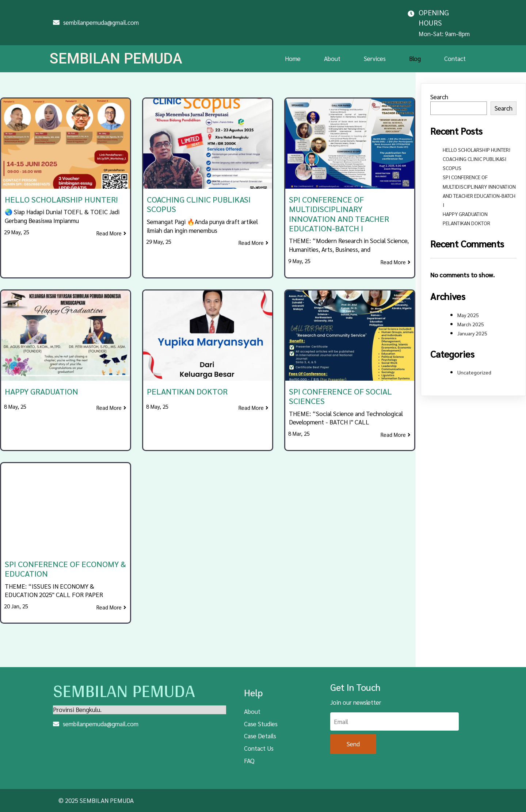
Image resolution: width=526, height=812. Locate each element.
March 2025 (471, 314)
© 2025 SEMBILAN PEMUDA (96, 796)
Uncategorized (474, 362)
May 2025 (468, 305)
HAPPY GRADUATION (465, 204)
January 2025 (472, 323)
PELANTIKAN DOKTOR (466, 213)
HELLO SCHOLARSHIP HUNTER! (477, 139)
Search (439, 87)
